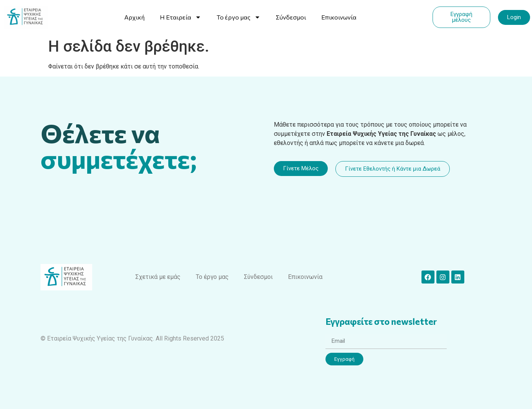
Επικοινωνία (339, 17)
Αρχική (134, 17)
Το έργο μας (238, 17)
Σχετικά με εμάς (158, 277)
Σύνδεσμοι (291, 17)
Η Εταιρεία (181, 17)
